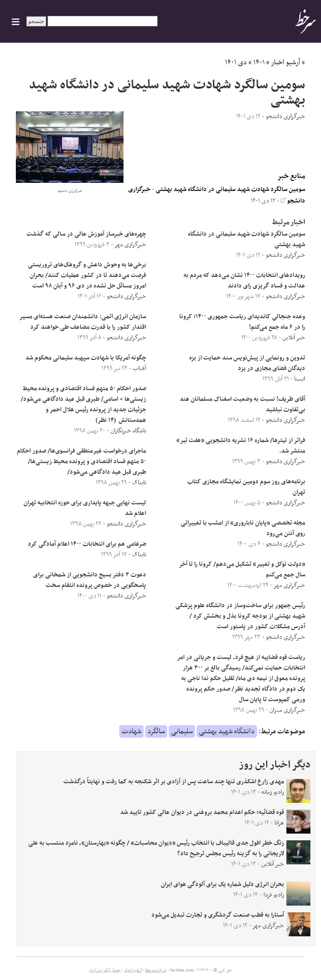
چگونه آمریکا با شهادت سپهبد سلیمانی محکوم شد (86, 358)
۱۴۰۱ (259, 62)
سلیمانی (182, 731)
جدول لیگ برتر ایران (105, 970)
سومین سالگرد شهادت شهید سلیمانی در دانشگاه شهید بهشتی (230, 190)
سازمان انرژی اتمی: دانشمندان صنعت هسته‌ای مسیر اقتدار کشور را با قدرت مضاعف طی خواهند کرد (83, 322)
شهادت (131, 731)
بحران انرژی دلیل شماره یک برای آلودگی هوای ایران (222, 884)
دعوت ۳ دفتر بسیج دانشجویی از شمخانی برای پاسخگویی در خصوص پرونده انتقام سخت (90, 580)
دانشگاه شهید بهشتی (227, 731)
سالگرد (156, 731)
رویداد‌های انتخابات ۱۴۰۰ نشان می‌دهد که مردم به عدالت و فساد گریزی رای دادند (244, 281)
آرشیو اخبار (286, 62)
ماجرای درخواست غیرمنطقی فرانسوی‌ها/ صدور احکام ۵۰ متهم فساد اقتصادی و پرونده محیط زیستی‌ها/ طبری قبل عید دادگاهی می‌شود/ (81, 462)
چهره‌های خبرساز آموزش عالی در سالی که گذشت (86, 234)
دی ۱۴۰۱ (236, 62)
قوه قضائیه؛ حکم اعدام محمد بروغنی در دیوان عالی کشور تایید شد (202, 813)
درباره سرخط (156, 970)
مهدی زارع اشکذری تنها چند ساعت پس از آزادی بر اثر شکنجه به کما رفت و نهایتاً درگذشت (174, 782)
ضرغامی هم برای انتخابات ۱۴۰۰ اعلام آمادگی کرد (87, 544)
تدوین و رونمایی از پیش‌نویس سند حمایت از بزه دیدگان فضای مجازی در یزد (247, 363)
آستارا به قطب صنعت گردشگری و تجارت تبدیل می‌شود (218, 915)
